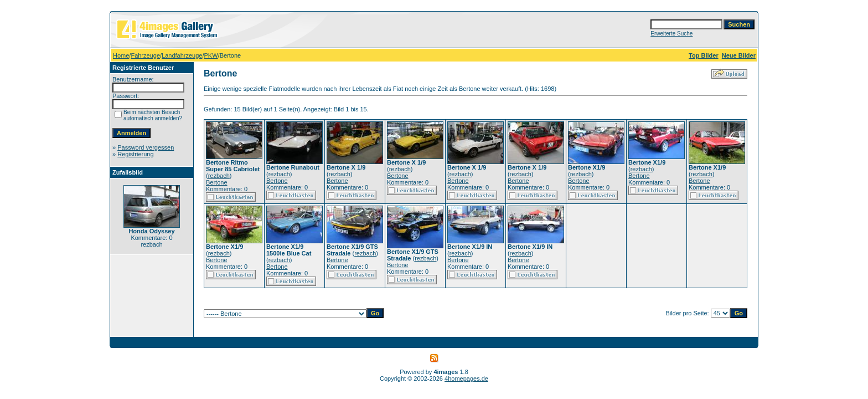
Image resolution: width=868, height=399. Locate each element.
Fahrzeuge (145, 55)
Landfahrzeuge (182, 55)
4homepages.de (466, 378)
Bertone (217, 182)
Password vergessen (146, 147)
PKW (211, 55)
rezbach (219, 176)
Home (121, 55)
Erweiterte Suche (671, 34)
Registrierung (135, 154)
